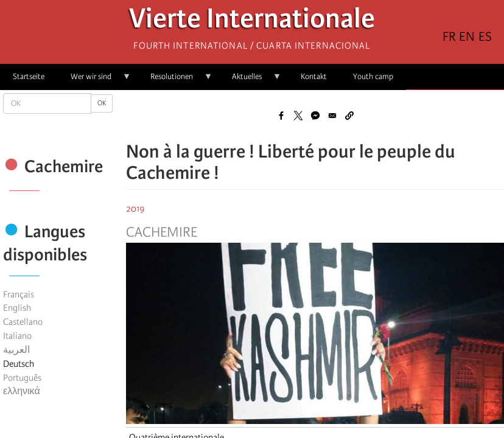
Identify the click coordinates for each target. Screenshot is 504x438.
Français (19, 294)
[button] (349, 116)
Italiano (17, 336)
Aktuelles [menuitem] (250, 81)
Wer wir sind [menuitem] (94, 81)
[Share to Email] (332, 116)
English (17, 308)
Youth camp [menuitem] (373, 76)
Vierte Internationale (252, 22)
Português (22, 378)
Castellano (23, 322)
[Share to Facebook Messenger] (315, 116)
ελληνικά (22, 391)
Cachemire (162, 232)
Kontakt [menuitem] (314, 76)
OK (102, 103)
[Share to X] (298, 116)
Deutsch (19, 364)
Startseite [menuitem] (29, 76)
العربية (16, 350)
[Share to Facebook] (281, 116)
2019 (135, 209)
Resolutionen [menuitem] (175, 81)
